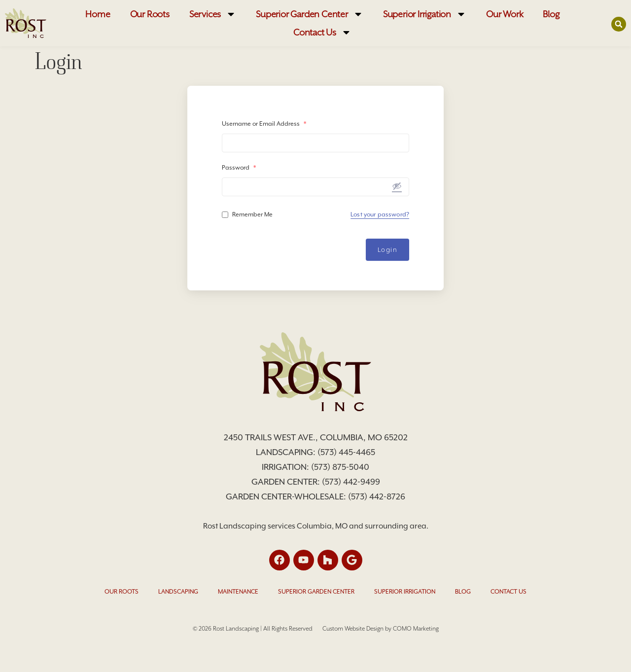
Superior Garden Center (310, 14)
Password (239, 168)
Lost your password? (380, 214)
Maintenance (238, 592)
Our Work (505, 14)
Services (213, 14)
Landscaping (178, 592)
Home (98, 14)
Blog (551, 14)
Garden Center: (287, 482)
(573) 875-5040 (340, 467)
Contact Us (322, 32)
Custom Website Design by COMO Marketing (381, 629)
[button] (619, 24)
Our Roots (150, 14)
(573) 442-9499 (351, 482)
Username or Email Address (264, 124)
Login (388, 250)
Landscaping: (287, 452)
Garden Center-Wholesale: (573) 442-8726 (315, 496)
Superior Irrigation (425, 14)
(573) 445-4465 (346, 452)
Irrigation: (286, 467)
